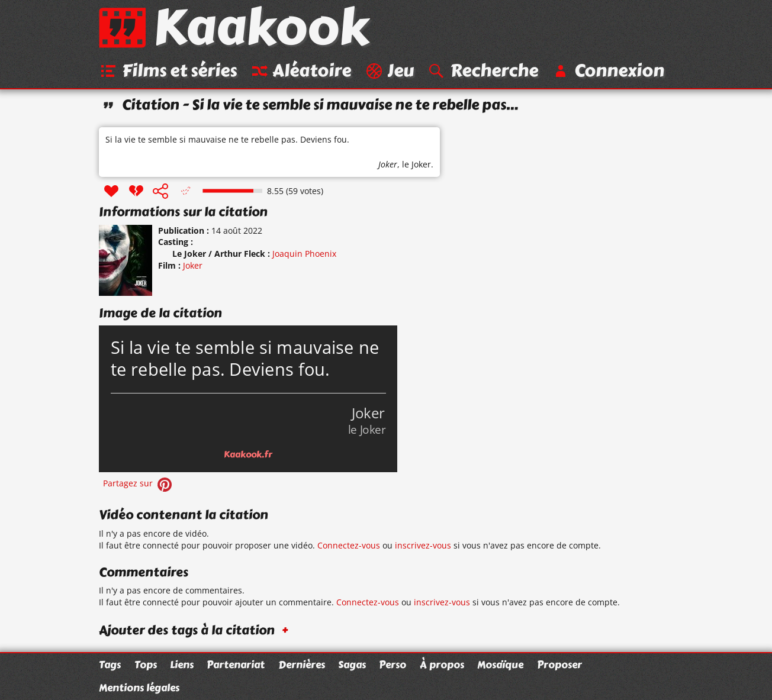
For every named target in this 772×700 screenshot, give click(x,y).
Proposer (559, 664)
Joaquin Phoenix (304, 254)
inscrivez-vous (423, 545)
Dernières (302, 664)
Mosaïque (500, 664)
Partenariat (236, 664)
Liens (182, 664)
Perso (393, 664)
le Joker (416, 164)
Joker (388, 164)
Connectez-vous (349, 545)
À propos (442, 664)
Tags (110, 664)
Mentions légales (139, 688)
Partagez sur (139, 483)
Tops (146, 664)
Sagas (352, 664)
